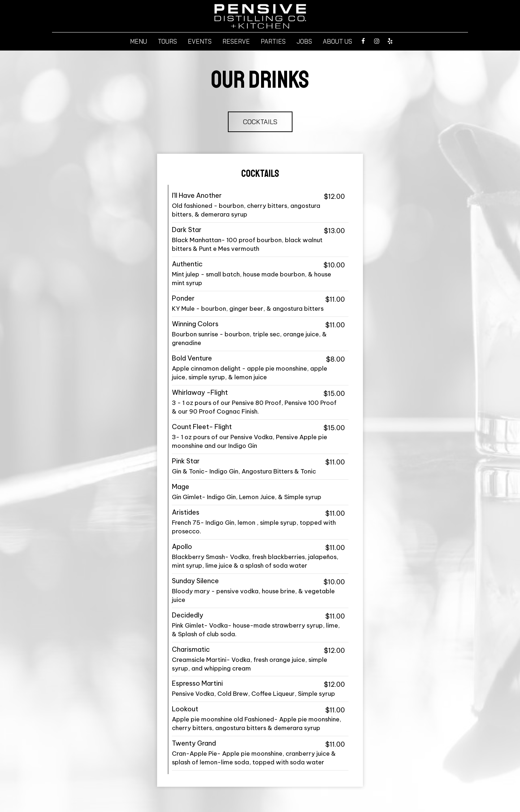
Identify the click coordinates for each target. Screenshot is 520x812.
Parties (273, 42)
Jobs (304, 42)
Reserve (236, 42)
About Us (337, 42)
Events (200, 42)
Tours (167, 42)
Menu (138, 42)
